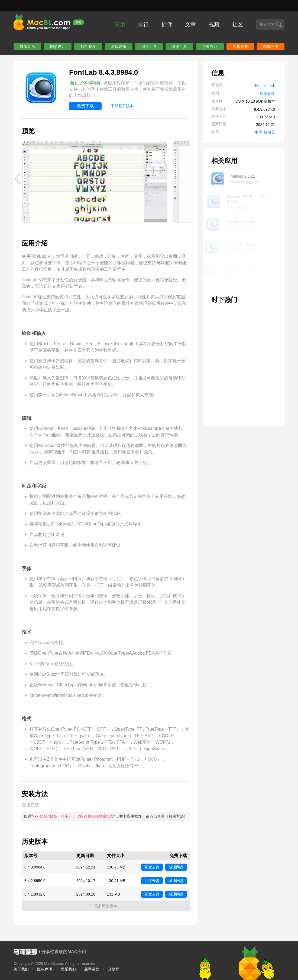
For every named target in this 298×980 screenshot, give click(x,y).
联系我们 (68, 969)
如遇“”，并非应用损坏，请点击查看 (106, 816)
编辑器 (269, 132)
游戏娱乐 (119, 47)
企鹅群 (114, 969)
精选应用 (271, 47)
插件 (167, 24)
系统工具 (179, 47)
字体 (258, 132)
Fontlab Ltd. (265, 86)
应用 (120, 24)
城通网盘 (176, 867)
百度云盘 (152, 867)
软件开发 (88, 47)
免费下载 (85, 106)
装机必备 (240, 47)
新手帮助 (92, 969)
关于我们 (21, 969)
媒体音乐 (27, 47)
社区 (238, 24)
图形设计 (58, 47)
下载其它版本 (122, 106)
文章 (190, 24)
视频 (214, 24)
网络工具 (149, 47)
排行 (143, 24)
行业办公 (210, 47)
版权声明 (45, 969)
